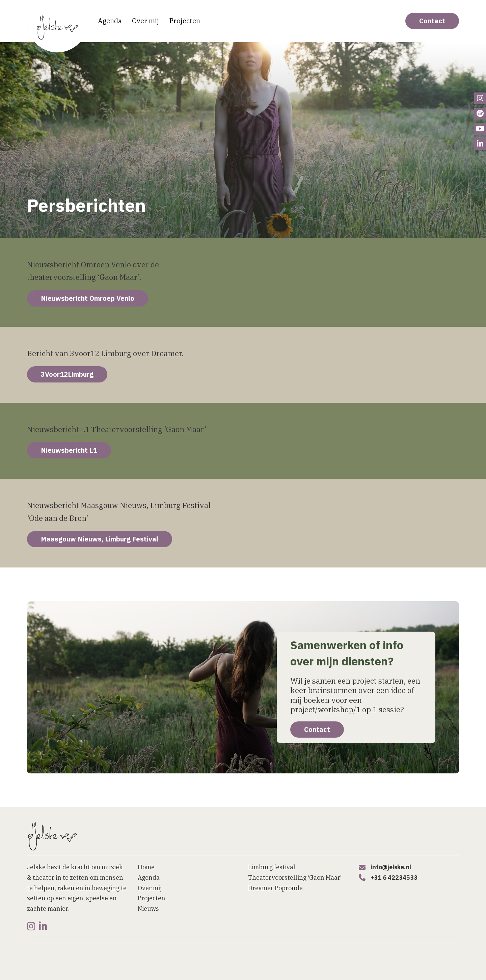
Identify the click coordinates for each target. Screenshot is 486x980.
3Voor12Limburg (67, 374)
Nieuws (148, 909)
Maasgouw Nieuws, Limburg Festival (100, 539)
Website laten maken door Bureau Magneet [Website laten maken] (76, 964)
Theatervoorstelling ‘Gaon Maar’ (295, 878)
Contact (432, 21)
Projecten (185, 21)
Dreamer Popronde (275, 888)
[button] (289, 973)
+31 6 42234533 (394, 878)
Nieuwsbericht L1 (69, 450)
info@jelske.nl (391, 867)
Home (146, 867)
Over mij (145, 21)
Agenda (110, 21)
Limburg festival (272, 867)
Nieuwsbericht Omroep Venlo (88, 298)
